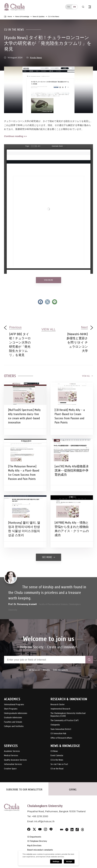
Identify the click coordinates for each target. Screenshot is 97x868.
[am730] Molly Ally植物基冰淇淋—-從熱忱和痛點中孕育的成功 (72, 470)
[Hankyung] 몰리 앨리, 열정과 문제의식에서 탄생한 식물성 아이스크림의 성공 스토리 (24, 529)
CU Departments (34, 837)
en (74, 7)
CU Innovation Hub (58, 734)
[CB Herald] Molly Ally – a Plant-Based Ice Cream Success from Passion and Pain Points (70, 416)
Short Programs (11, 709)
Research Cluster (58, 705)
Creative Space (10, 769)
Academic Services (12, 751)
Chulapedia (55, 725)
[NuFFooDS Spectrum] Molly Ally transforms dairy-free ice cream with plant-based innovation (24, 416)
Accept (69, 862)
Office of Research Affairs (61, 738)
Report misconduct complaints (40, 850)
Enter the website (60, 670)
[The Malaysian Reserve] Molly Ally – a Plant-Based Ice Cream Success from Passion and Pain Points (24, 473)
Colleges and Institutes (14, 726)
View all (88, 376)
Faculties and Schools (13, 722)
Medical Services (11, 756)
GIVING (73, 790)
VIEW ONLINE (48, 280)
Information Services (13, 764)
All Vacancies (35, 670)
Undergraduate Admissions (16, 713)
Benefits (47, 670)
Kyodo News (36, 58)
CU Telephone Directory (37, 841)
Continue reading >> (15, 136)
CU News (54, 751)
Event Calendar (57, 756)
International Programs (14, 705)
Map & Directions (34, 846)
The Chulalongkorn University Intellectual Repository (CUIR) (68, 715)
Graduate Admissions (13, 718)
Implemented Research (60, 709)
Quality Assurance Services (15, 760)
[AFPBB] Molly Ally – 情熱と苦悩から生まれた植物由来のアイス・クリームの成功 (72, 529)
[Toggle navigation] (90, 7)
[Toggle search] (83, 7)
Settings (56, 862)
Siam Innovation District (61, 729)
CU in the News (14, 30)
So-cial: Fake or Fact (59, 764)
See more (49, 557)
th (68, 7)
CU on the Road (57, 769)
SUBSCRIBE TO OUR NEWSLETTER (24, 790)
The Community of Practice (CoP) (64, 721)
